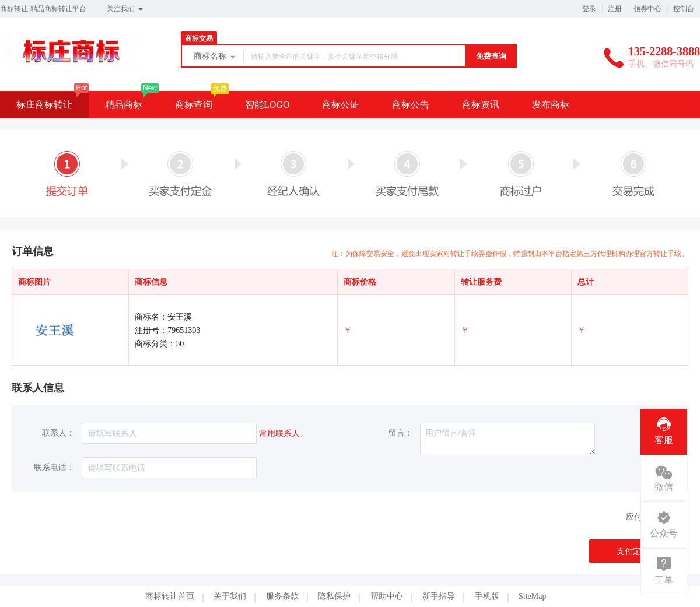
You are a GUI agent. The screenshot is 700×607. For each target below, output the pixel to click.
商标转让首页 (170, 596)
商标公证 (341, 105)
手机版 (487, 596)
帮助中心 (387, 596)
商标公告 (411, 105)
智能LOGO (267, 105)
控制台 (684, 9)
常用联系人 (279, 434)
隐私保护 (334, 596)
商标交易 (199, 38)
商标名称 (215, 57)
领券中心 (647, 9)
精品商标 (124, 105)
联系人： (58, 433)
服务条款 (282, 596)
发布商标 (551, 105)
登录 (589, 9)
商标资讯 (481, 105)
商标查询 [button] (194, 105)
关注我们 (126, 9)
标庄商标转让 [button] (44, 105)
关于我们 (230, 596)
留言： (401, 433)
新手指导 (439, 596)
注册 (615, 9)
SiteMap (532, 596)
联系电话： (54, 467)
